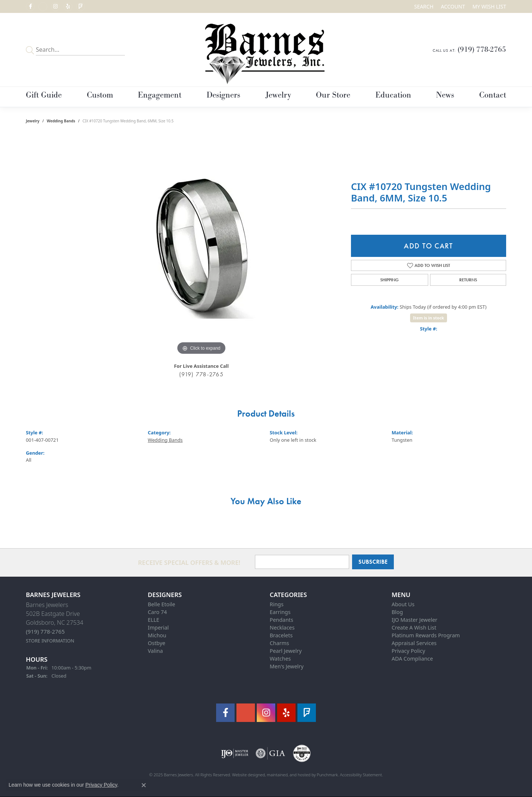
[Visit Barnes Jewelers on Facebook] (30, 7)
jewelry (33, 121)
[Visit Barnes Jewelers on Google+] (43, 7)
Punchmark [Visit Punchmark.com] (328, 775)
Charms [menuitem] (279, 643)
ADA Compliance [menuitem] (412, 659)
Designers (223, 95)
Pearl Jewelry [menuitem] (286, 651)
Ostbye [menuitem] (156, 643)
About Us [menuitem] (403, 604)
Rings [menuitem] (277, 604)
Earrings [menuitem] (280, 612)
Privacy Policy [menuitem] (408, 651)
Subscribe (373, 562)
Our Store (333, 95)
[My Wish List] (489, 6)
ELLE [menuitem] (154, 620)
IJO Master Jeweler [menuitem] (415, 620)
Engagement (160, 95)
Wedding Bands (61, 121)
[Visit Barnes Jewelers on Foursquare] (81, 7)
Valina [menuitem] (155, 651)
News (445, 95)
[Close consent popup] (144, 785)
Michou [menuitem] (157, 635)
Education (393, 95)
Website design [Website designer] (246, 775)
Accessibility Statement (361, 775)
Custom (100, 95)
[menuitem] (235, 753)
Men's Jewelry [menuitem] (287, 666)
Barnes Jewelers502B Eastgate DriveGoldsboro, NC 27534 (55, 622)
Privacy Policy (101, 785)
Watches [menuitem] (280, 659)
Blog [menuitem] (397, 612)
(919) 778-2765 (201, 374)
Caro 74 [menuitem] (157, 612)
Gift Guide (44, 95)
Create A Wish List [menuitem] (414, 628)
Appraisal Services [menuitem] (414, 643)
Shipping (389, 280)
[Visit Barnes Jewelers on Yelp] (68, 7)
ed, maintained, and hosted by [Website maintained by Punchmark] (288, 775)
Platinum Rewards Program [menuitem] (426, 635)
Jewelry (278, 95)
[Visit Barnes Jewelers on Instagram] (55, 7)
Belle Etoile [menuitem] (161, 604)
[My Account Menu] (453, 6)
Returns (468, 280)
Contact (493, 95)
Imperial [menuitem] (158, 628)
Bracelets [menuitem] (281, 635)
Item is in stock (429, 318)
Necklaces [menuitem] (282, 628)
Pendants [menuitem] (282, 620)
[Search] (424, 6)
